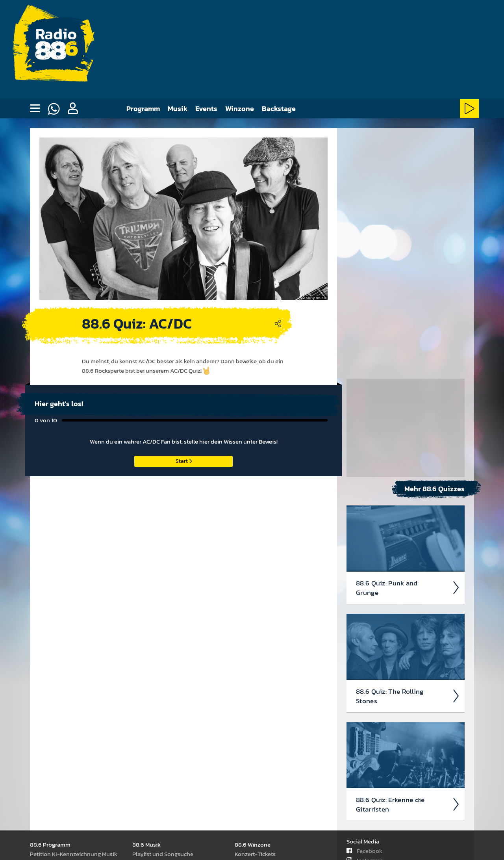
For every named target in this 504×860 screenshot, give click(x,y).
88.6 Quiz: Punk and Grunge (408, 356)
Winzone (240, 109)
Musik (178, 109)
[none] (35, 109)
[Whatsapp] (54, 109)
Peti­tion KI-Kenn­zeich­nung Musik (74, 853)
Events (206, 109)
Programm (143, 109)
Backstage (279, 109)
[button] (72, 109)
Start (184, 461)
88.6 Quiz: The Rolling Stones (408, 464)
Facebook (364, 850)
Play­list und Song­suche (163, 853)
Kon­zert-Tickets (255, 853)
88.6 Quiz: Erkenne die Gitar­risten (408, 572)
